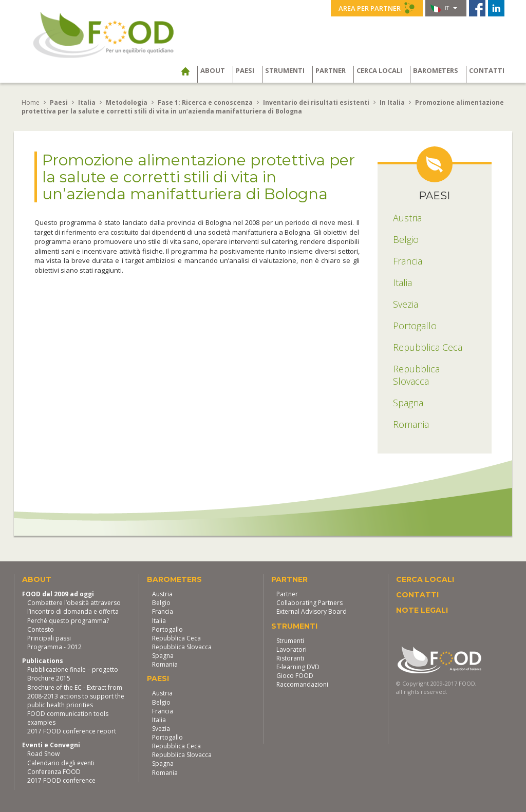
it (444, 8)
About (213, 70)
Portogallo (167, 629)
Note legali (422, 610)
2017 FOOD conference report (72, 731)
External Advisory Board (312, 611)
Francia (163, 611)
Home (31, 102)
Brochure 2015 (49, 678)
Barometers (436, 70)
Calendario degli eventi (61, 763)
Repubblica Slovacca (182, 647)
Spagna (163, 656)
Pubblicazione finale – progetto (73, 669)
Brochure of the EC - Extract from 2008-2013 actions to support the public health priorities (76, 696)
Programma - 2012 (54, 647)
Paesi (245, 70)
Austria (162, 594)
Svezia (161, 729)
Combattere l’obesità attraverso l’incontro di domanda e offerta (74, 607)
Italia (159, 621)
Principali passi (49, 638)
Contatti (487, 70)
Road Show (43, 754)
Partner (331, 70)
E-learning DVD (298, 667)
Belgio (161, 603)
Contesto (41, 629)
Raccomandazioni (302, 684)
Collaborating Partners (309, 603)
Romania (165, 664)
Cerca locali (379, 70)
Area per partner (377, 8)
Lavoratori (292, 649)
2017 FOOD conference (61, 780)
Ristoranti (290, 658)
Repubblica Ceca (176, 638)
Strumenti (285, 70)
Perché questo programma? (68, 621)
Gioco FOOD (295, 676)
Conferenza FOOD (54, 772)
